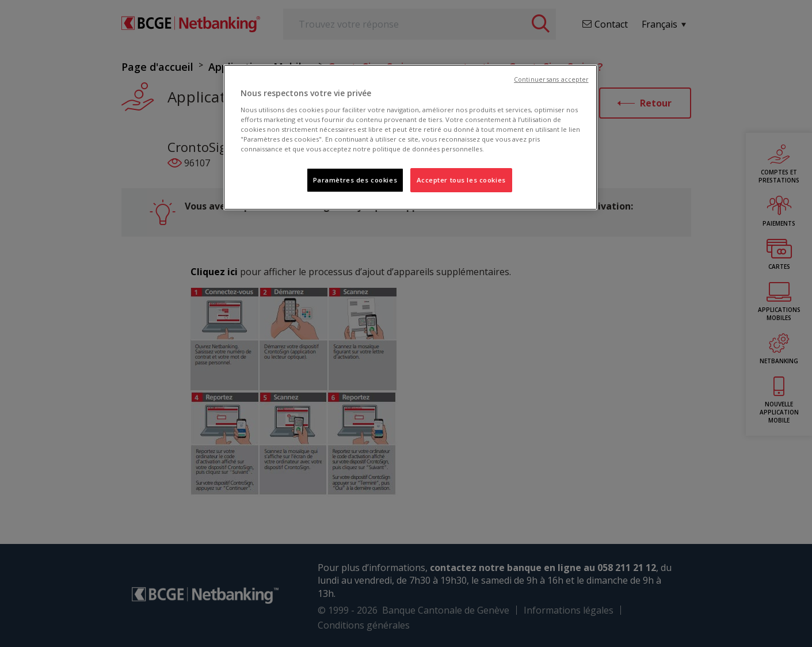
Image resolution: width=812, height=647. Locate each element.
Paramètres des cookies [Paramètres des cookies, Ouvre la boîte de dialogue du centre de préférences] (355, 180)
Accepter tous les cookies (461, 180)
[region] (410, 137)
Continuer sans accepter (551, 79)
